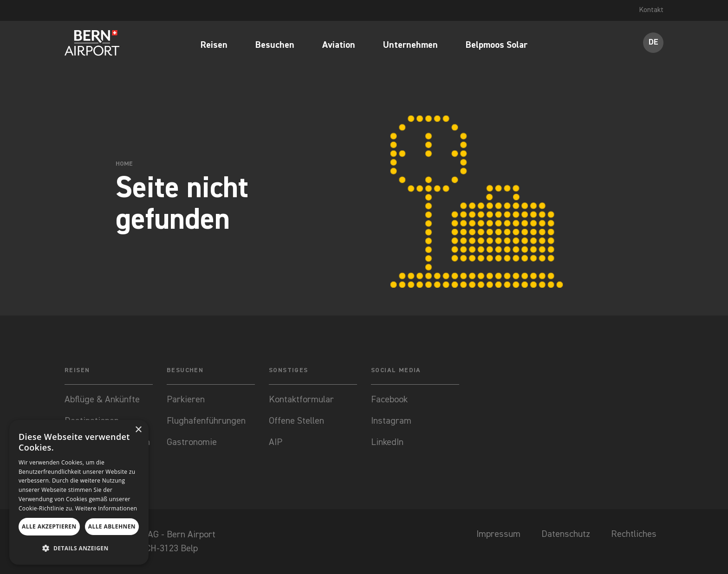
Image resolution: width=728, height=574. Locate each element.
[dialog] (79, 492)
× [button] (138, 430)
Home (124, 164)
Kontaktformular (302, 400)
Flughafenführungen (206, 421)
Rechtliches (634, 535)
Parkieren (186, 400)
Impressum (500, 535)
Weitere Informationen (106, 508)
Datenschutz (566, 535)
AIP (276, 443)
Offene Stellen (296, 421)
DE (653, 43)
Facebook (389, 400)
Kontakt (651, 10)
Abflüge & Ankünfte (102, 400)
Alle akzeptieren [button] (49, 526)
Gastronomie (192, 443)
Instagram (391, 421)
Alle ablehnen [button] (112, 526)
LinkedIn (387, 443)
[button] (79, 548)
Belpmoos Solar (497, 45)
